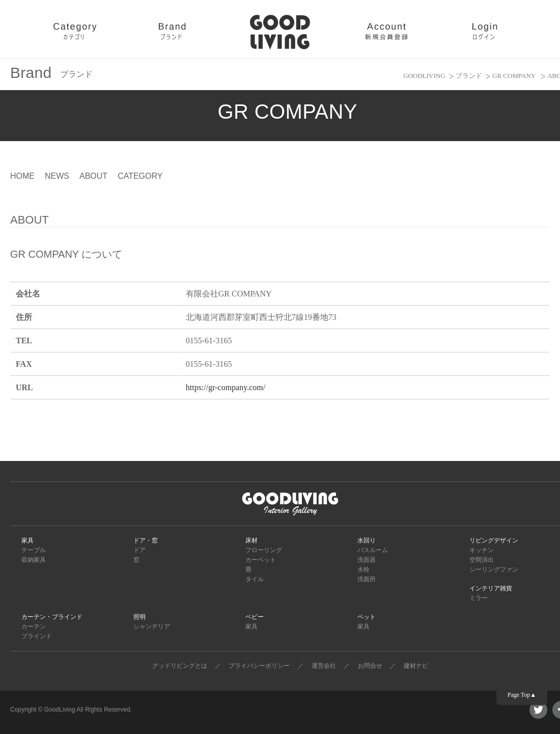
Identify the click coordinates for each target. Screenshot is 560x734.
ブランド (469, 76)
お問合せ (370, 666)
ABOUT (93, 176)
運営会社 (324, 666)
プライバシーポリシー (259, 666)
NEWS (57, 176)
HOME (22, 176)
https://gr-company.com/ (226, 387)
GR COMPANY (515, 76)
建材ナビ (416, 666)
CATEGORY (140, 176)
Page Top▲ (522, 695)
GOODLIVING (424, 76)
